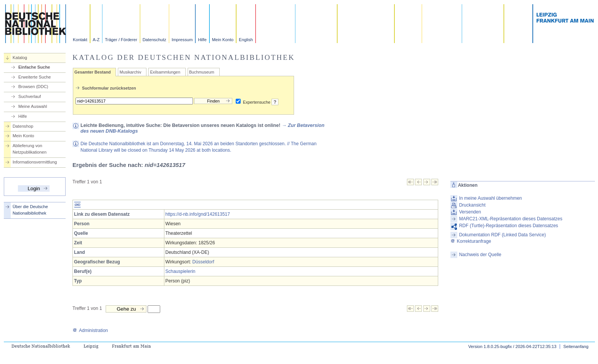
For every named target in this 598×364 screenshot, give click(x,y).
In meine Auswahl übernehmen (491, 198)
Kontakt (80, 40)
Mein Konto (223, 40)
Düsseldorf (203, 262)
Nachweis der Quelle (480, 255)
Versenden (470, 212)
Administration (90, 330)
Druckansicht (472, 205)
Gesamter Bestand (92, 72)
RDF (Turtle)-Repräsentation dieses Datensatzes (509, 226)
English (246, 40)
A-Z (96, 40)
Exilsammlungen (165, 72)
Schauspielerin (181, 271)
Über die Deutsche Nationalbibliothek (30, 210)
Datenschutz (154, 40)
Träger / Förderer (121, 40)
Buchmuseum (202, 72)
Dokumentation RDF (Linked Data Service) (502, 235)
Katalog (20, 58)
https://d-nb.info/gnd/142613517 (198, 214)
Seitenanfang (576, 346)
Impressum (182, 40)
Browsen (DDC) (33, 87)
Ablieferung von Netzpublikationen (30, 149)
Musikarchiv (130, 72)
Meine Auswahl (33, 106)
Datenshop (23, 126)
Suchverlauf (30, 96)
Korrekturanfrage (471, 241)
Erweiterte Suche (35, 77)
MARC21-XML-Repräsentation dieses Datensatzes (511, 219)
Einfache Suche (34, 67)
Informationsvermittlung (35, 162)
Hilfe (202, 40)
